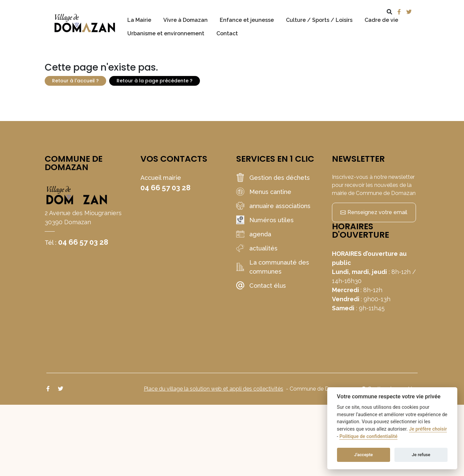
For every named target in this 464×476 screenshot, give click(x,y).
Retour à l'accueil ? (75, 81)
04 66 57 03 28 (83, 242)
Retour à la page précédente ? (155, 81)
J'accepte (364, 455)
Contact (227, 33)
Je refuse (421, 455)
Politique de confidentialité (368, 437)
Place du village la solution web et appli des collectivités (214, 389)
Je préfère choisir (428, 429)
